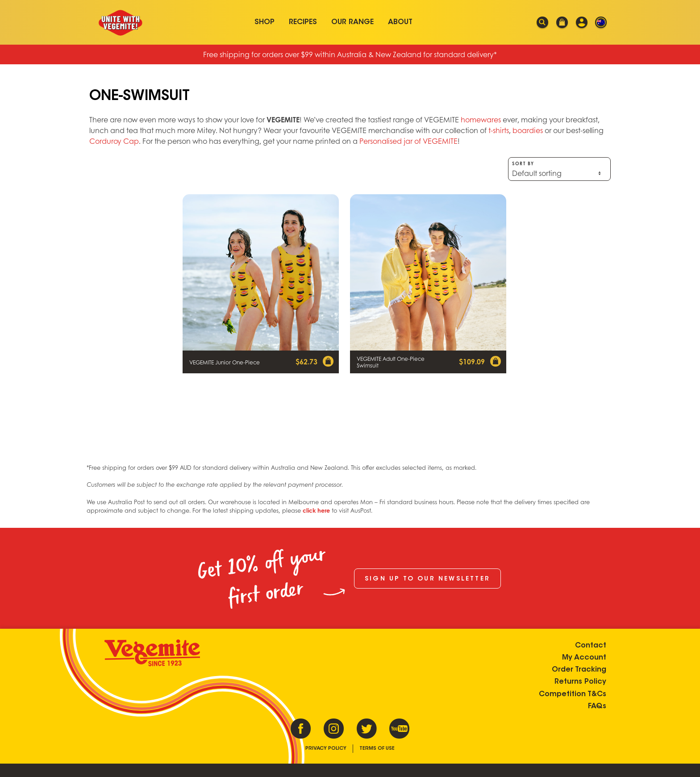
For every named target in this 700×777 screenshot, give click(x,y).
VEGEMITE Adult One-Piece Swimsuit (391, 362)
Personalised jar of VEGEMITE (408, 141)
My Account (584, 658)
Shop (265, 22)
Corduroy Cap (114, 141)
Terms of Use (377, 749)
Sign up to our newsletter (427, 579)
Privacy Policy (326, 749)
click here (316, 510)
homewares (481, 119)
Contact (591, 646)
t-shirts (499, 130)
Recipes (303, 22)
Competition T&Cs (573, 694)
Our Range (352, 22)
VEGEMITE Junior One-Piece (225, 362)
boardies (528, 130)
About (400, 22)
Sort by (559, 169)
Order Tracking (579, 670)
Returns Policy (580, 682)
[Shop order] (559, 173)
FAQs (597, 706)
